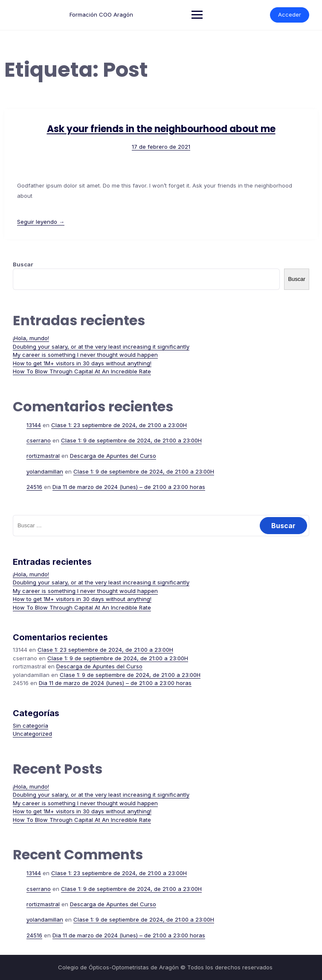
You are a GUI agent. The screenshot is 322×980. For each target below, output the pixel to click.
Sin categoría (30, 726)
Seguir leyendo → (41, 222)
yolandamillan (45, 471)
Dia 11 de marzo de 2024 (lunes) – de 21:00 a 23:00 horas (129, 487)
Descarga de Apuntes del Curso (113, 456)
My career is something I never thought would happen (85, 355)
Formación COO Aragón (101, 14)
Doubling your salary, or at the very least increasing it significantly (101, 347)
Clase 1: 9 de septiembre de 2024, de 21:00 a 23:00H (131, 440)
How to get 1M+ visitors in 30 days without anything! (82, 363)
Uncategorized (32, 734)
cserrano (39, 440)
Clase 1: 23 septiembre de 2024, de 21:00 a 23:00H (119, 425)
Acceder (290, 14)
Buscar (23, 264)
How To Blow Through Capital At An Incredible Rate (82, 371)
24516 (34, 487)
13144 (34, 425)
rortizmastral (43, 456)
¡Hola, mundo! (31, 338)
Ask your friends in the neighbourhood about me (161, 129)
